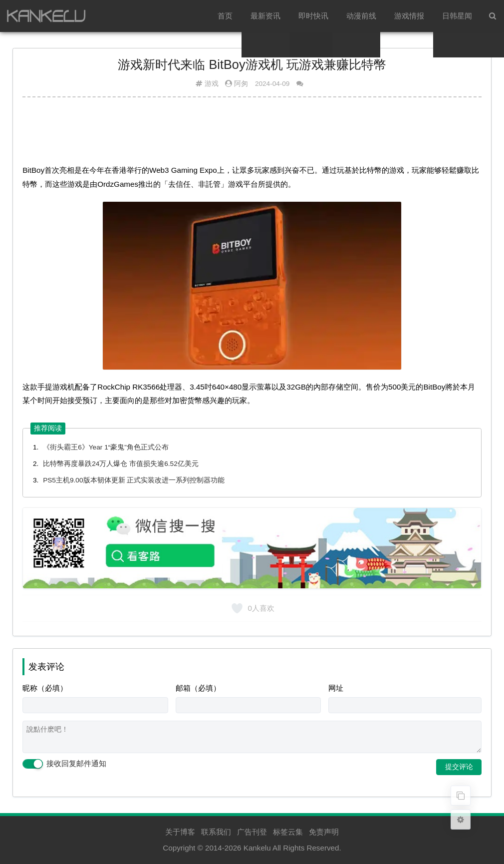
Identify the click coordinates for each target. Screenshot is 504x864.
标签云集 (288, 832)
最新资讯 (265, 16)
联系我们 (216, 832)
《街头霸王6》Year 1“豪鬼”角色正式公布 (106, 447)
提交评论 (459, 767)
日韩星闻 (457, 16)
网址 (336, 688)
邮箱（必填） (198, 688)
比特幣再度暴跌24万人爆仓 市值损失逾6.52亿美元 (121, 464)
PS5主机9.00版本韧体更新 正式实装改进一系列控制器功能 (134, 480)
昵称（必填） (45, 688)
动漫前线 (361, 16)
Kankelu (257, 848)
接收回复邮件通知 (64, 764)
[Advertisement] (252, 129)
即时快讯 (313, 16)
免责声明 (324, 832)
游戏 (212, 84)
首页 (225, 16)
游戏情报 (409, 16)
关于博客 (180, 832)
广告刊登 (252, 832)
